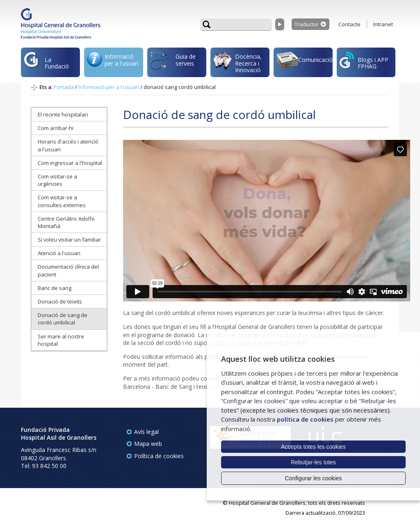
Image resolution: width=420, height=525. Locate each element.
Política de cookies (159, 456)
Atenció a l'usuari (59, 253)
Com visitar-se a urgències (57, 180)
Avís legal (146, 432)
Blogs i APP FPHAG (364, 61)
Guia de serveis (173, 64)
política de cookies (305, 419)
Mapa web (148, 444)
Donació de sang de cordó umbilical (63, 319)
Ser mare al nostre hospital (61, 340)
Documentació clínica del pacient (68, 270)
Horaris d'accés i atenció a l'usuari (68, 145)
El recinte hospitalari (63, 114)
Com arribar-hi (56, 128)
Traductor (307, 24)
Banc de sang (55, 288)
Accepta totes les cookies (313, 447)
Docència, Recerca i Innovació (237, 63)
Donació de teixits (60, 301)
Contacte (349, 24)
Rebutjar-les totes (313, 462)
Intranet (383, 24)
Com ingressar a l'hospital (70, 163)
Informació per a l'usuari (113, 62)
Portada (64, 87)
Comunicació (305, 61)
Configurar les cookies (314, 478)
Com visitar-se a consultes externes (62, 201)
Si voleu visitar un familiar (69, 240)
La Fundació (46, 64)
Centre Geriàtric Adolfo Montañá (66, 222)
